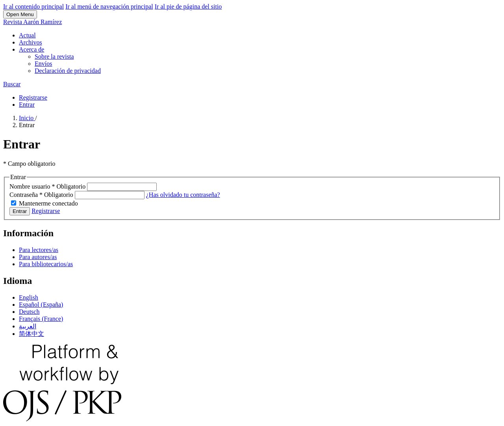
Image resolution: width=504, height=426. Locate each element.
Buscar (12, 84)
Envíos (43, 64)
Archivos (31, 42)
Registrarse (33, 97)
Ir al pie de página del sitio (188, 6)
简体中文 (31, 334)
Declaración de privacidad (68, 71)
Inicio (27, 118)
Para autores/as (38, 257)
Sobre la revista (54, 56)
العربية (28, 326)
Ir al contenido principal (33, 6)
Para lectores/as (39, 250)
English (29, 297)
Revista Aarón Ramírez (32, 22)
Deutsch (29, 312)
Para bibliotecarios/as (46, 264)
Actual (27, 35)
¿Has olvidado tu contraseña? (183, 195)
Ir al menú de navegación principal (109, 6)
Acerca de (31, 49)
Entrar (27, 105)
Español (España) (41, 305)
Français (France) (41, 319)
